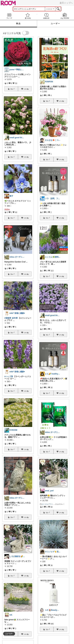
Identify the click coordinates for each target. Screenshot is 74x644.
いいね (26, 89)
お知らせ (46, 16)
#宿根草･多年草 (11, 318)
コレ (13, 89)
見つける (28, 16)
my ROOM (65, 16)
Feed (9, 16)
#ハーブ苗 (9, 377)
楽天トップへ (66, 3)
